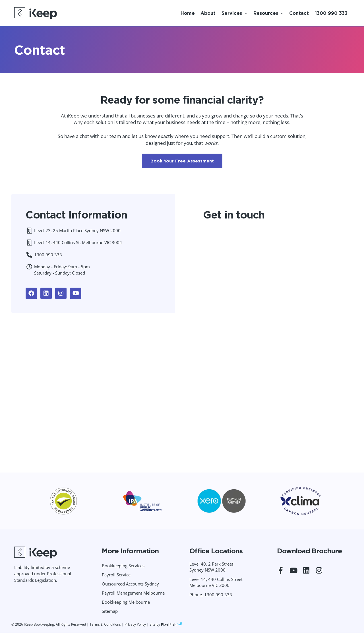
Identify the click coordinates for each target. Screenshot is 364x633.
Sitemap (110, 611)
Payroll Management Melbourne (133, 593)
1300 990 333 (218, 595)
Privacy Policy (135, 624)
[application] (245, 13)
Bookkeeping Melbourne (126, 602)
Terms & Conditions (105, 624)
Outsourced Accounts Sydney (130, 584)
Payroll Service (116, 575)
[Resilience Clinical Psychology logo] (36, 552)
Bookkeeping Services (123, 566)
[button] (234, 13)
